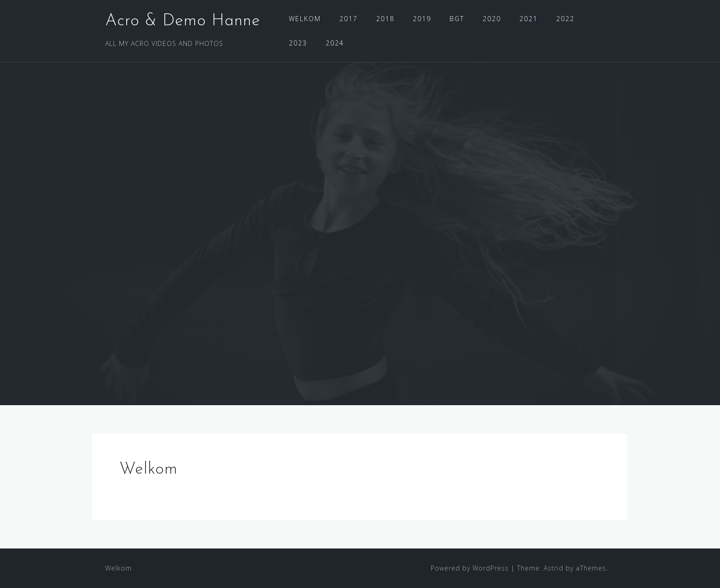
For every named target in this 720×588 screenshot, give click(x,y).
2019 (422, 19)
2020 (492, 19)
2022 (565, 19)
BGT (457, 19)
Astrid (554, 568)
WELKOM (305, 19)
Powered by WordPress (470, 568)
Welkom (118, 568)
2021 (529, 19)
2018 (385, 19)
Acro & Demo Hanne (183, 21)
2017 (349, 19)
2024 (335, 43)
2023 (298, 43)
